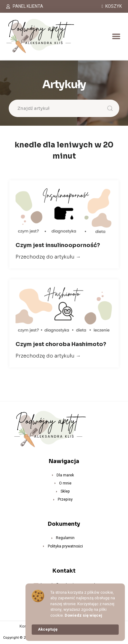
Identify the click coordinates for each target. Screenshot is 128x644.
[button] (116, 36)
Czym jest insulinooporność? (58, 245)
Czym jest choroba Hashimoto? (61, 344)
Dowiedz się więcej (83, 615)
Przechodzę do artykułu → (48, 257)
